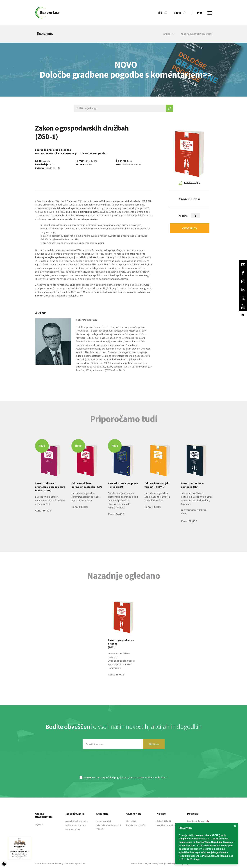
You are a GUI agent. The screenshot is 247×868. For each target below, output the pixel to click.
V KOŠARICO (189, 228)
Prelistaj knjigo (189, 183)
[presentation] (124, 764)
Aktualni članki (164, 821)
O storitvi (131, 821)
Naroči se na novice (166, 825)
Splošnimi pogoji (112, 777)
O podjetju (192, 821)
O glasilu (39, 824)
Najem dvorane (73, 829)
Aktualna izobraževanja (77, 821)
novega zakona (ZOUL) (208, 835)
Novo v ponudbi (103, 821)
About (204, 821)
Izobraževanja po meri (76, 825)
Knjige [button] (169, 34)
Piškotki (153, 863)
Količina (183, 216)
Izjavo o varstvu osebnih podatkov (146, 777)
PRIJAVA (154, 744)
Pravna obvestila (139, 863)
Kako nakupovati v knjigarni (196, 34)
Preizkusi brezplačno (136, 825)
